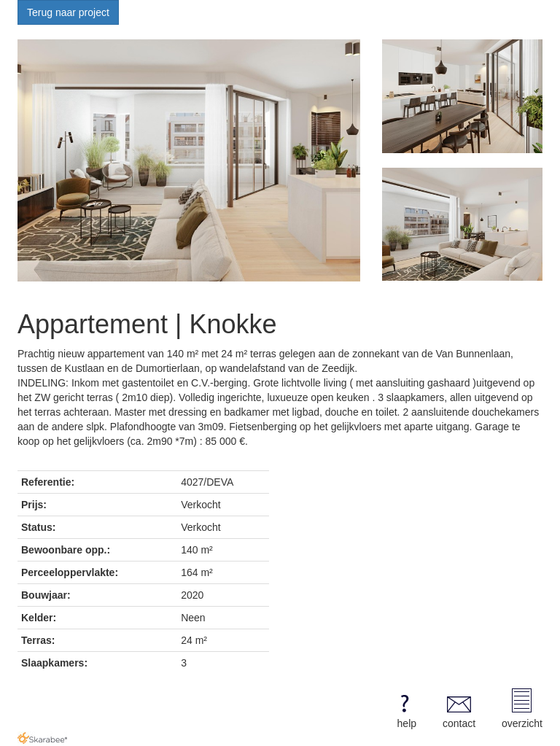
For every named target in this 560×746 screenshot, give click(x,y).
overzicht (522, 709)
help (404, 709)
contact (459, 709)
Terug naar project (68, 12)
